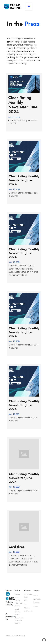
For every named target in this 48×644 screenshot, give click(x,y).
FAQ (25, 604)
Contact (35, 596)
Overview (17, 594)
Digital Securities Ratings (18, 612)
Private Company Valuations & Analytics (18, 602)
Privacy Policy (37, 599)
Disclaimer (36, 603)
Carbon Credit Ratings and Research (19, 620)
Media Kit (27, 608)
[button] (29, 7)
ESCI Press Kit (28, 611)
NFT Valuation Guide (28, 596)
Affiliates (36, 606)
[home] (13, 7)
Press (26, 601)
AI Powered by (9, 617)
